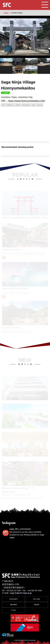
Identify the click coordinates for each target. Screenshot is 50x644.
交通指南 (37, 605)
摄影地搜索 (13, 605)
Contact (13, 610)
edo (3, 105)
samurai (40, 105)
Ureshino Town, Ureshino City (17, 97)
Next (47, 45)
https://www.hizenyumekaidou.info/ (27, 101)
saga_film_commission (20, 529)
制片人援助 (37, 599)
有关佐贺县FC (14, 599)
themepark (26, 105)
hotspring (10, 105)
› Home (6, 13)
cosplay (17, 105)
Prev (3, 45)
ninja (33, 105)
